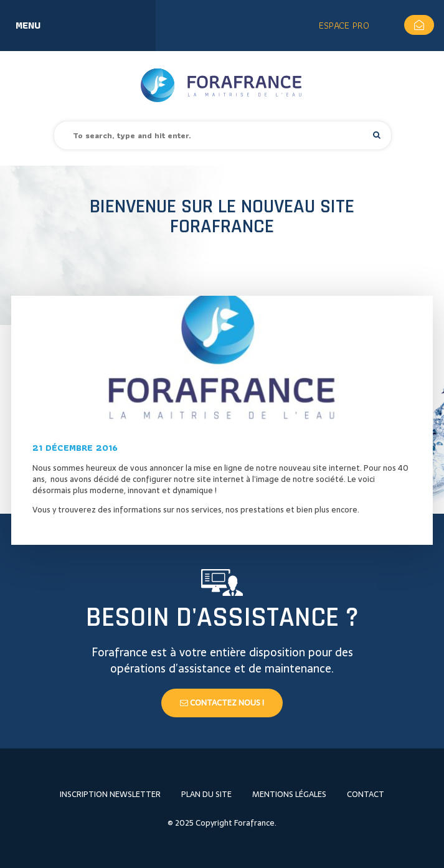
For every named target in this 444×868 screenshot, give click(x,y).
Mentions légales (289, 794)
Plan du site (206, 794)
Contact (366, 794)
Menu (28, 25)
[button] (377, 135)
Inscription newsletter (110, 794)
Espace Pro (344, 25)
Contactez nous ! (222, 703)
